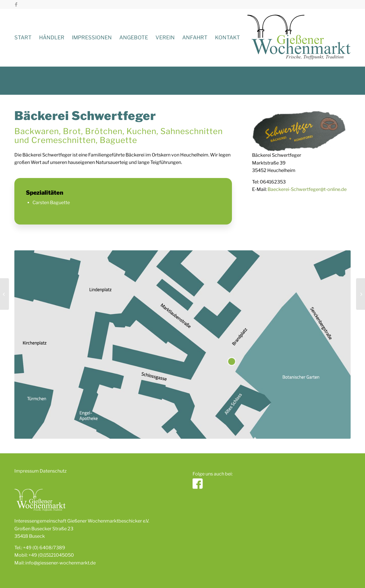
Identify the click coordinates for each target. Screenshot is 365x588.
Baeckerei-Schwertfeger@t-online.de (307, 189)
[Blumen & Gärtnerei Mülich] (361, 294)
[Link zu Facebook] (16, 4)
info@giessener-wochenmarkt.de (60, 563)
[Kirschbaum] (4, 294)
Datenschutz (53, 471)
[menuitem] (23, 38)
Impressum (27, 471)
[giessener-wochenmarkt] (299, 38)
